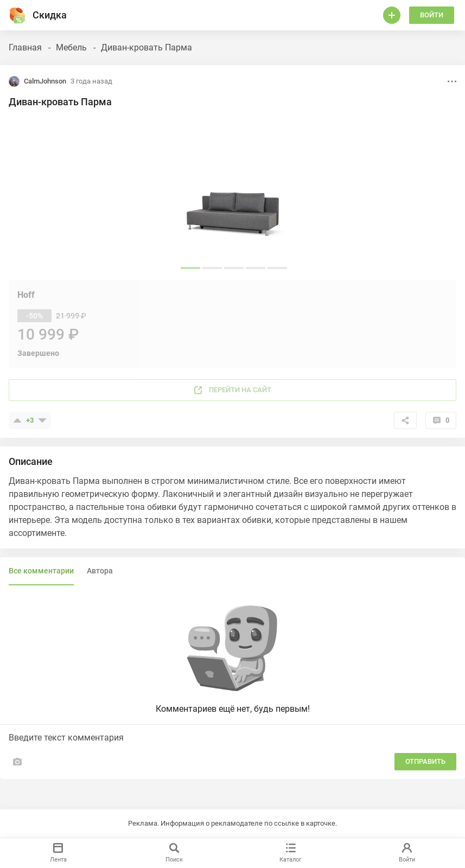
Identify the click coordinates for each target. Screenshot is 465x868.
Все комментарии (41, 571)
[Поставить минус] (42, 420)
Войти (432, 15)
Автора (100, 571)
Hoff (26, 295)
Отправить (425, 761)
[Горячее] (17, 15)
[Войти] (392, 15)
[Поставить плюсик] (17, 420)
